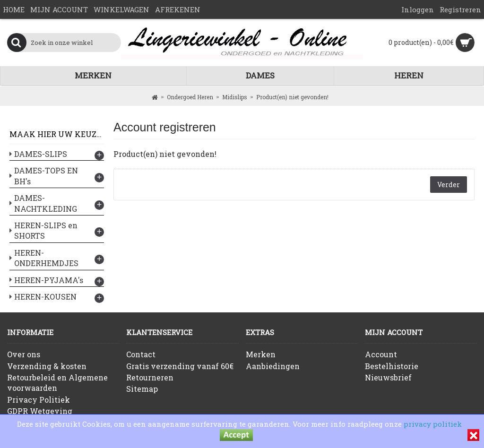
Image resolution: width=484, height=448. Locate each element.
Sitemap (142, 389)
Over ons (24, 354)
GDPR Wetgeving (40, 411)
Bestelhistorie (392, 366)
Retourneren (150, 377)
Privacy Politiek (39, 400)
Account (381, 354)
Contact (141, 354)
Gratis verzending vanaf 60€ (180, 366)
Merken (261, 354)
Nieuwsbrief (388, 377)
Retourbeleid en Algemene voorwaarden (57, 383)
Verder (449, 185)
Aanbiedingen (273, 366)
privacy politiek (433, 424)
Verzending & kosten (47, 366)
